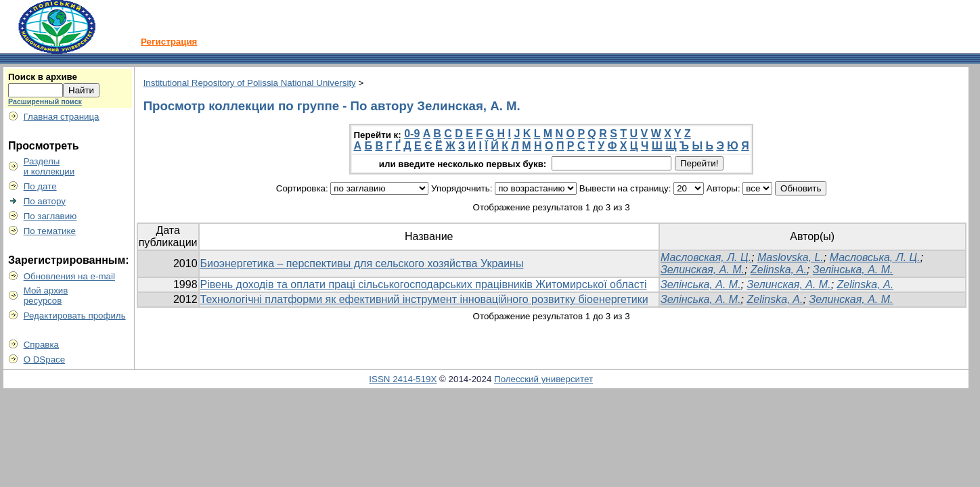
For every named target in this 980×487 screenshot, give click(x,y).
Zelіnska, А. (866, 284)
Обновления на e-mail (69, 276)
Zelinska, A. (779, 270)
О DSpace (45, 360)
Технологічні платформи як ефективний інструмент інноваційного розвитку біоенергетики (424, 299)
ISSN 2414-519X (403, 379)
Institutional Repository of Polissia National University (250, 83)
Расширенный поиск (45, 101)
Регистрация (169, 42)
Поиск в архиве (43, 77)
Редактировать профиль (75, 316)
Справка (41, 345)
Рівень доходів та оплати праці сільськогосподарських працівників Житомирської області (424, 284)
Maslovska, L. (790, 257)
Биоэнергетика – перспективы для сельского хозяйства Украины (362, 263)
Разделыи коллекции (49, 166)
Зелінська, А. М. (853, 270)
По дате (40, 186)
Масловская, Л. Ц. (706, 257)
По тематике (50, 231)
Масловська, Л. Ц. (875, 257)
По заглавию (50, 216)
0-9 (412, 134)
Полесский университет (543, 379)
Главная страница (62, 117)
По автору (45, 201)
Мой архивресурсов (46, 296)
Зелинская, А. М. (703, 270)
